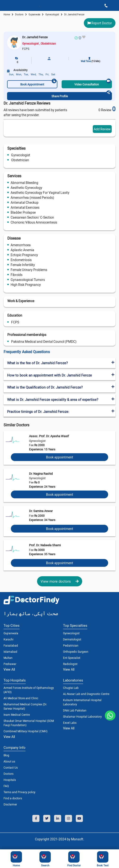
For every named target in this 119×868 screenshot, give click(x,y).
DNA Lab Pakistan (75, 710)
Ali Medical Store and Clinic (21, 698)
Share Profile (81, 95)
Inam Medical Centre (17, 715)
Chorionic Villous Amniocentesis (34, 222)
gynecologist (52, 14)
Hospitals (10, 780)
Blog (6, 755)
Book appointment (60, 457)
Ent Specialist (72, 658)
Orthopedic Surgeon (76, 652)
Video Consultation (93, 83)
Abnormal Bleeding (24, 183)
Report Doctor (100, 23)
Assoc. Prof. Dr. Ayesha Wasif (49, 436)
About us (9, 761)
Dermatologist (72, 639)
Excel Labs (70, 723)
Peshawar (10, 664)
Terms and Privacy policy (19, 792)
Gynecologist (21, 155)
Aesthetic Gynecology (26, 188)
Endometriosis (21, 260)
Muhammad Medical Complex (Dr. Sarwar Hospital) (25, 706)
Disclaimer (10, 804)
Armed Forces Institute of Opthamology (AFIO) (29, 690)
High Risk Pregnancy (26, 285)
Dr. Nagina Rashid (41, 474)
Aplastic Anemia (22, 250)
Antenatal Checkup (25, 202)
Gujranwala (34, 14)
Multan (8, 658)
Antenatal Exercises (25, 207)
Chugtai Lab (71, 688)
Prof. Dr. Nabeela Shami (45, 545)
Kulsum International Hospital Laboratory (82, 702)
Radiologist (70, 664)
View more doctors (60, 581)
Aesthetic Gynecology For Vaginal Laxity (40, 193)
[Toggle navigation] (5, 5)
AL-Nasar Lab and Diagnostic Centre (86, 694)
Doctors (8, 774)
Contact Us (11, 767)
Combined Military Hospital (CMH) (25, 731)
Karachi (8, 639)
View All (9, 669)
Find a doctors (13, 798)
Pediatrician (71, 645)
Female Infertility (23, 265)
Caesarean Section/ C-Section (32, 217)
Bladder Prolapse (23, 212)
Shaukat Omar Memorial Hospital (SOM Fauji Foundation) (29, 723)
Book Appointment (38, 83)
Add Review (102, 129)
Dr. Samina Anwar (41, 511)
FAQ (6, 786)
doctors (19, 14)
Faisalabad (11, 645)
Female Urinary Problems (29, 270)
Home (7, 14)
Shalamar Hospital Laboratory (82, 716)
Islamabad (10, 652)
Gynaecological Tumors (28, 280)
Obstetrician (20, 160)
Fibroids (17, 275)
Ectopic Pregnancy (24, 255)
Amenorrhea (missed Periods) (32, 197)
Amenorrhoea (21, 245)
